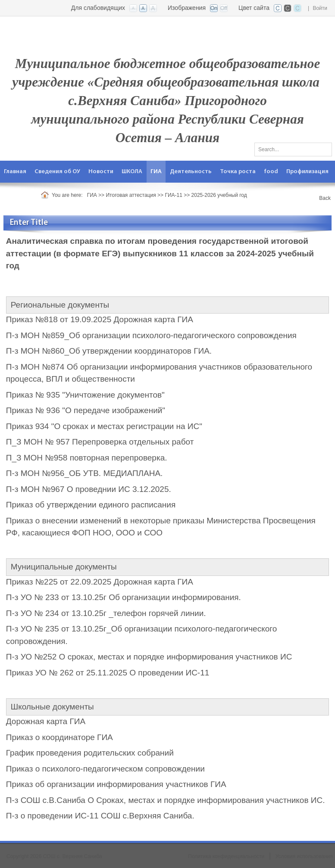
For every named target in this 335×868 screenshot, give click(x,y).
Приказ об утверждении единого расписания (91, 505)
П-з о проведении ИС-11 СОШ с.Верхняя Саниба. (100, 816)
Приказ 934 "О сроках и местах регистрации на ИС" (104, 426)
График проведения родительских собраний (90, 753)
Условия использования (304, 856)
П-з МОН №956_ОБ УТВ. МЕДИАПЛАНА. (85, 473)
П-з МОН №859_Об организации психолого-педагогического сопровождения (151, 335)
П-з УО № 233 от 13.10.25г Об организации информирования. (124, 597)
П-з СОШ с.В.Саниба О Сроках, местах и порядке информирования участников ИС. (166, 800)
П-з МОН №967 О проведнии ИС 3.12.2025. (89, 489)
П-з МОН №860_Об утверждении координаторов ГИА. (109, 351)
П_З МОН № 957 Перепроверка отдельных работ (100, 442)
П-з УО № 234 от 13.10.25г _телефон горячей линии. (106, 613)
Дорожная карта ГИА (46, 721)
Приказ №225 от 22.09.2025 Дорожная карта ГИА (100, 582)
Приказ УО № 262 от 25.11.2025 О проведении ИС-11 (108, 673)
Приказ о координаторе (50, 737)
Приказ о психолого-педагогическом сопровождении (105, 769)
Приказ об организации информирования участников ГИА (116, 784)
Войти (320, 8)
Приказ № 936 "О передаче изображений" (86, 410)
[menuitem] (15, 172)
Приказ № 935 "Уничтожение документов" (85, 395)
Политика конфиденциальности (226, 856)
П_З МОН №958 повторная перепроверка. (87, 458)
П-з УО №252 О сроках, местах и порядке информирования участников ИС (149, 657)
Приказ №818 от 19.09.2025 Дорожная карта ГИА (100, 319)
